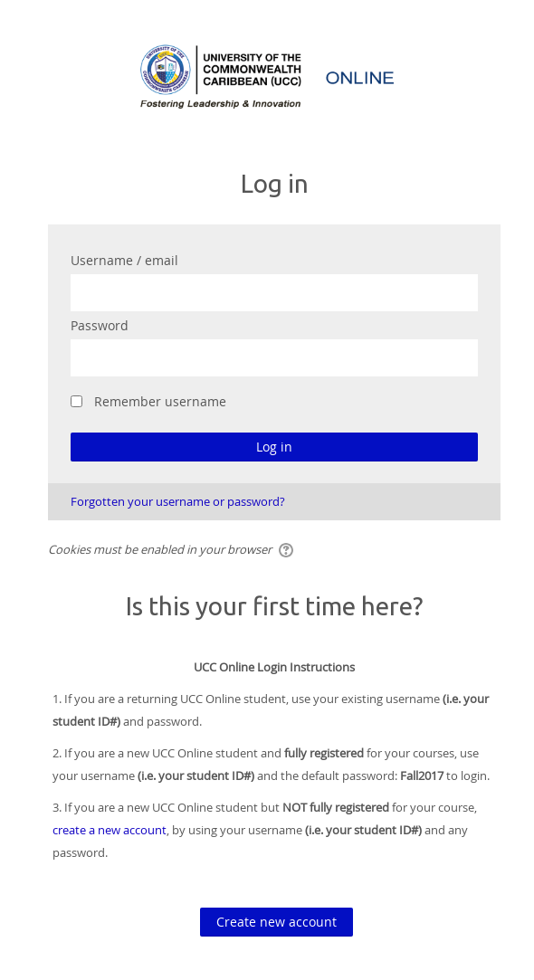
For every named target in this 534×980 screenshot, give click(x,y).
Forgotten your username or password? (178, 501)
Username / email (124, 260)
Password (100, 325)
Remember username (160, 401)
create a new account (110, 830)
